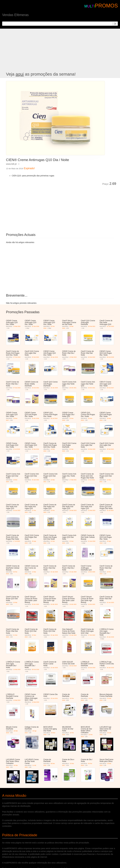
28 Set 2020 (110, 449)
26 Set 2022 (36, 357)
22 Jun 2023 (110, 326)
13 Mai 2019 (17, 326)
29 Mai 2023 (73, 510)
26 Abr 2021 (73, 388)
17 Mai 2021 (73, 480)
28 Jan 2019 (54, 357)
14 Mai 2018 (17, 669)
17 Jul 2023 (17, 541)
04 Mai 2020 (92, 449)
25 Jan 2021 (36, 480)
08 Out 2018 (110, 357)
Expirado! (29, 168)
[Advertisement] (60, 50)
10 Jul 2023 (110, 510)
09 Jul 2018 (54, 418)
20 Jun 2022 (17, 510)
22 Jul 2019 (17, 449)
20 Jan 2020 (54, 388)
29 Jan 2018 (36, 326)
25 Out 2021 (92, 326)
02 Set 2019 (36, 449)
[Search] (115, 24)
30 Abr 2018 (36, 418)
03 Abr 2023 (36, 604)
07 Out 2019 (17, 357)
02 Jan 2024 (54, 635)
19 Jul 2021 (92, 480)
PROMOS (106, 6)
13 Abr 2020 (92, 572)
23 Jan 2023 (54, 668)
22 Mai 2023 (92, 510)
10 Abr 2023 (73, 604)
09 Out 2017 (110, 388)
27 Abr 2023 (92, 635)
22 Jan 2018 (92, 541)
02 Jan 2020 (54, 572)
